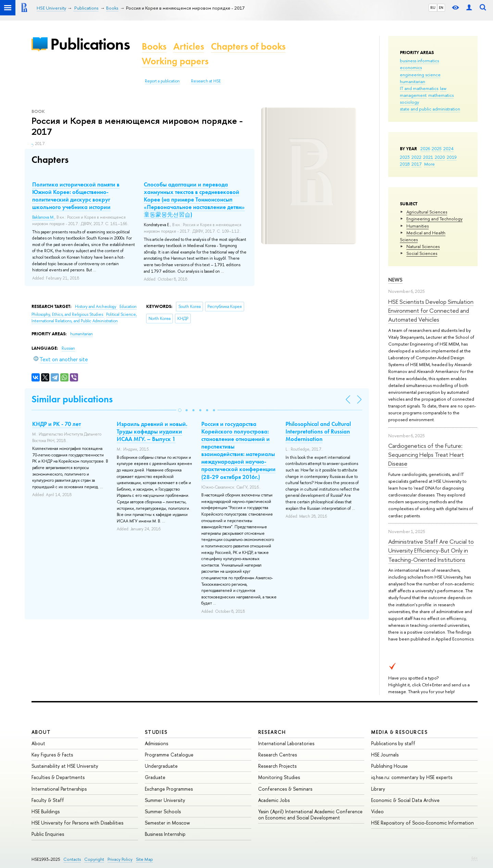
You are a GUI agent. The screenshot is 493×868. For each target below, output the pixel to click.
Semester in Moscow (167, 823)
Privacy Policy (120, 859)
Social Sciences (422, 253)
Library (378, 789)
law (443, 88)
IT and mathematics (419, 88)
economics (411, 67)
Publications (90, 44)
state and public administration (430, 109)
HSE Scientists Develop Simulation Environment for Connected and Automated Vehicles (431, 311)
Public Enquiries (48, 834)
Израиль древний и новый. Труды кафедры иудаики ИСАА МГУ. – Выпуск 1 (152, 431)
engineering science (420, 75)
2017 (416, 164)
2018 (405, 164)
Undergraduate (161, 766)
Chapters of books (248, 46)
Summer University (165, 800)
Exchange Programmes (169, 789)
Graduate (155, 777)
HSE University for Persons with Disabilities (77, 823)
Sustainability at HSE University (65, 766)
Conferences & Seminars (285, 789)
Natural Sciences (423, 246)
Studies (156, 732)
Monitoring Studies (279, 777)
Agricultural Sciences (427, 212)
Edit (475, 858)
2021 (428, 157)
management (413, 95)
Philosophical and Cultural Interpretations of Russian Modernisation (318, 431)
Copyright (94, 859)
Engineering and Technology (434, 219)
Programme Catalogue (169, 755)
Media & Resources (399, 732)
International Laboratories (286, 743)
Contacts (72, 859)
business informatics (419, 61)
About (41, 732)
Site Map (144, 859)
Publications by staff (393, 743)
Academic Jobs (274, 800)
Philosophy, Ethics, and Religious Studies (68, 314)
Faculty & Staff (48, 800)
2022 (416, 157)
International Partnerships (59, 789)
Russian (68, 348)
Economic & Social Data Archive (405, 800)
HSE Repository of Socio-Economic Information (422, 823)
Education (128, 307)
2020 (440, 157)
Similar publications (72, 399)
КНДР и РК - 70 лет (56, 424)
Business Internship (165, 834)
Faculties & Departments (58, 777)
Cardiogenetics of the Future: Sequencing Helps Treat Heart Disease (426, 455)
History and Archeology (96, 307)
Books (154, 46)
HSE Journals (385, 755)
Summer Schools (163, 811)
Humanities (418, 226)
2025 (437, 148)
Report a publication (162, 81)
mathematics (441, 95)
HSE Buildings (46, 811)
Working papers (175, 61)
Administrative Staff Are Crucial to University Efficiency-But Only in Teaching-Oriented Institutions (431, 550)
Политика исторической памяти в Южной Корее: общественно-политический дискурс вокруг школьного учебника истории (76, 196)
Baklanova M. (43, 217)
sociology (409, 102)
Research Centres (277, 755)
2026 (425, 148)
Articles (189, 46)
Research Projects (277, 766)
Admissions (156, 743)
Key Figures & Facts (52, 755)
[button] (180, 410)
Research (272, 732)
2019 (452, 157)
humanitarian (413, 81)
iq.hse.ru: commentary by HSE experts (412, 777)
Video (377, 811)
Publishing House (389, 766)
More (429, 164)
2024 (448, 148)
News (395, 280)
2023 (405, 157)
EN (441, 8)
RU (433, 8)
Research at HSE (206, 81)
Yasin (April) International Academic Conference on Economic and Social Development (310, 814)
